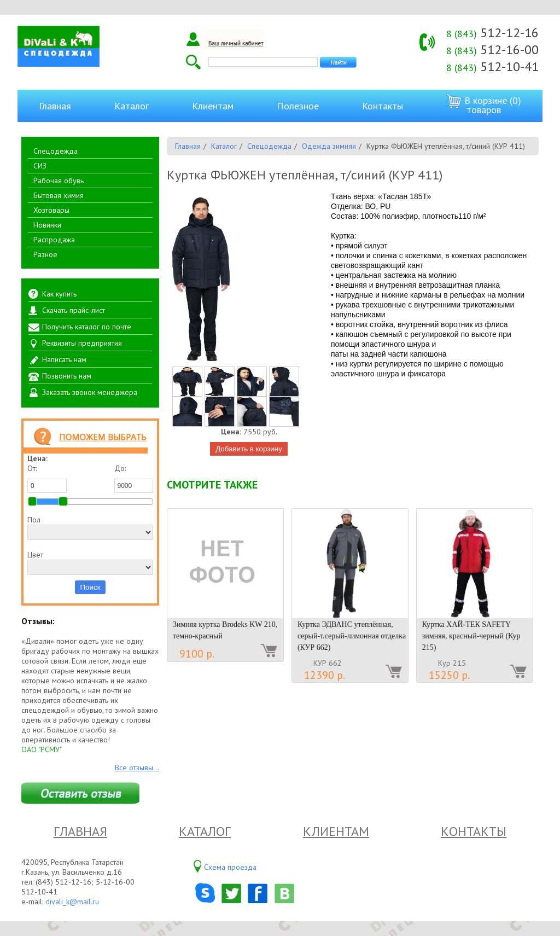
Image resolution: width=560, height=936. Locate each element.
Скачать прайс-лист (74, 310)
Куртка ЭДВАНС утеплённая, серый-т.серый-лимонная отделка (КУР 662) (352, 636)
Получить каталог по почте (87, 327)
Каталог (132, 106)
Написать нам (64, 359)
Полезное (298, 106)
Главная (55, 106)
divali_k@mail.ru (72, 902)
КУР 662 (328, 663)
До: (134, 478)
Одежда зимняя (329, 146)
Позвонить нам (67, 376)
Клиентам (213, 106)
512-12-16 (492, 33)
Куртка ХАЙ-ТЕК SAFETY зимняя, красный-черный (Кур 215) (471, 636)
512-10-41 (492, 66)
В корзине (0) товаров (484, 105)
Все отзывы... (137, 768)
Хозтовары (51, 210)
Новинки (47, 225)
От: (47, 478)
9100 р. (197, 654)
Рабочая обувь (59, 181)
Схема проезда (230, 867)
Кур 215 (452, 663)
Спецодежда (56, 151)
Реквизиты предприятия (82, 343)
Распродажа (54, 240)
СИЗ (40, 166)
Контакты (383, 106)
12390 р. (325, 675)
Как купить (59, 294)
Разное (45, 254)
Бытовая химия (59, 195)
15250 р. (449, 675)
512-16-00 (492, 50)
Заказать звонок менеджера (90, 392)
